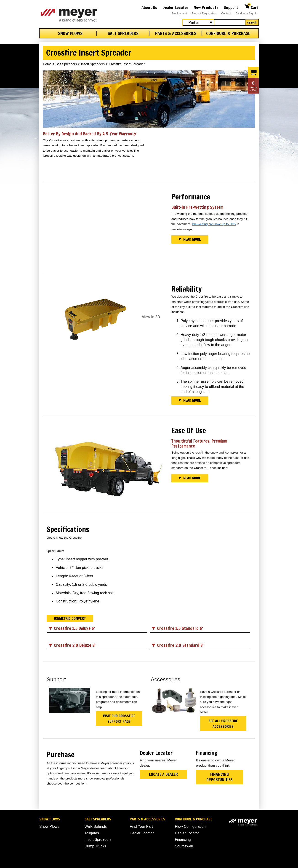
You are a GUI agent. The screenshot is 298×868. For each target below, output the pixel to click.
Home (47, 64)
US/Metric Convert (70, 618)
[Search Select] (198, 23)
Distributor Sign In (246, 13)
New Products (206, 7)
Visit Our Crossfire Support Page (119, 719)
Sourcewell (184, 846)
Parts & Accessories (176, 33)
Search (252, 22)
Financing (183, 840)
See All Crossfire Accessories (223, 724)
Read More (192, 239)
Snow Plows (70, 33)
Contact (226, 13)
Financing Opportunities (220, 777)
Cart (251, 7)
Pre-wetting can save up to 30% (214, 224)
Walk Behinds (96, 826)
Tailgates (92, 833)
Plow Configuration (190, 826)
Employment (179, 13)
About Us (149, 7)
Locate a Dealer (163, 774)
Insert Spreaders (93, 64)
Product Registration (204, 13)
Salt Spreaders (123, 33)
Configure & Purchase (228, 33)
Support (231, 7)
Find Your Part (141, 826)
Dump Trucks (95, 846)
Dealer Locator (176, 7)
